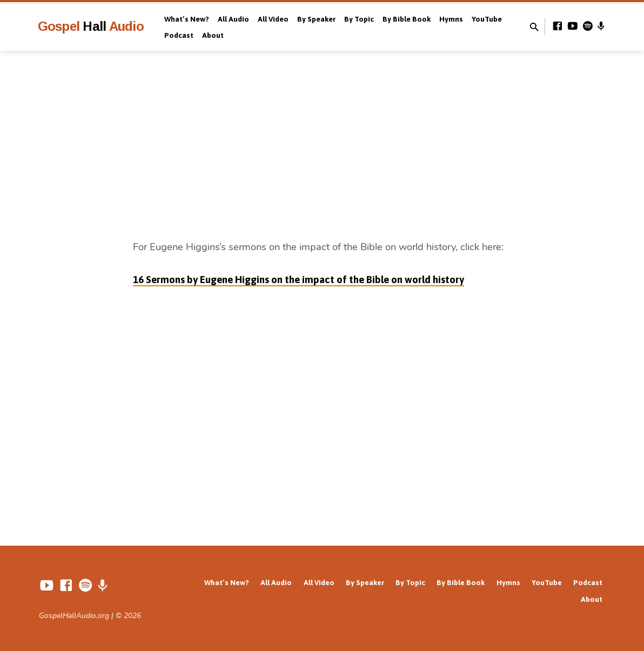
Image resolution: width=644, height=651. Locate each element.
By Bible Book (407, 19)
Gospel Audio (91, 26)
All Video (273, 19)
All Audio (233, 19)
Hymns (451, 19)
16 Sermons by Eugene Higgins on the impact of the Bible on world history (298, 280)
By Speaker (316, 19)
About (213, 35)
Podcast (179, 35)
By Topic (359, 19)
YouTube (487, 19)
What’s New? (187, 19)
